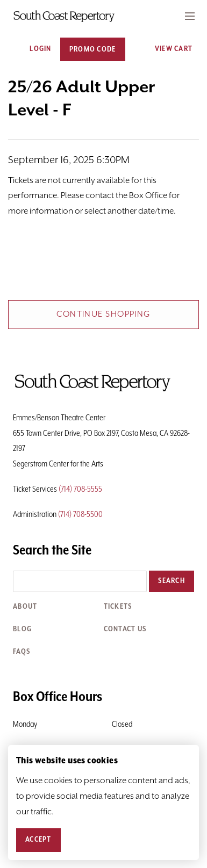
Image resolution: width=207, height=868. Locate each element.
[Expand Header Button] (190, 16)
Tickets (118, 607)
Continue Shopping (103, 314)
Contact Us (125, 629)
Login (34, 49)
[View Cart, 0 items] (170, 49)
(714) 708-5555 (80, 489)
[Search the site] (80, 581)
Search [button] (172, 581)
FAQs (22, 652)
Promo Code (93, 49)
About (25, 607)
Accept (38, 840)
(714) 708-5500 (80, 515)
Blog (22, 629)
